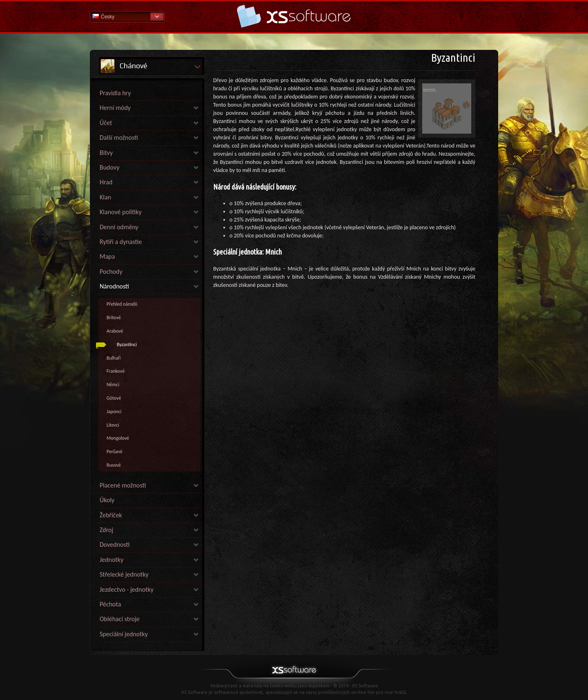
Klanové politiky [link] (121, 212)
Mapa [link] (107, 256)
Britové (114, 318)
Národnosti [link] (114, 286)
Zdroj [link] (106, 530)
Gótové (114, 398)
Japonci (114, 412)
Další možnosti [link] (119, 138)
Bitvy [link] (106, 153)
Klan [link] (105, 197)
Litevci (113, 425)
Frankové (116, 371)
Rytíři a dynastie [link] (121, 242)
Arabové (115, 331)
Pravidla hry (115, 93)
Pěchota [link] (110, 604)
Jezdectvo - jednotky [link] (127, 589)
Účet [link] (106, 123)
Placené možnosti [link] (123, 485)
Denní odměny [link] (119, 227)
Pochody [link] (111, 272)
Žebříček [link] (111, 515)
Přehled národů (122, 304)
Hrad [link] (106, 182)
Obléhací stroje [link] (120, 619)
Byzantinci (127, 344)
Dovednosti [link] (115, 545)
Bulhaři (114, 358)
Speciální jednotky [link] (124, 634)
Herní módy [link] (115, 108)
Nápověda (294, 16)
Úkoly (107, 500)
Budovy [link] (109, 167)
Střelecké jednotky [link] (124, 574)
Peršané (115, 452)
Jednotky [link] (111, 560)
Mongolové (118, 438)
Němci (113, 385)
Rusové (114, 465)
